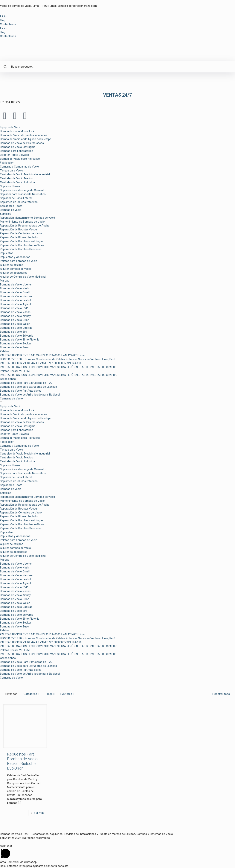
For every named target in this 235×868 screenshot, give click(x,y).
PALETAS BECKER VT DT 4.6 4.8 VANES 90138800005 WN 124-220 (41, 363)
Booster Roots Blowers (14, 155)
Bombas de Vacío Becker (16, 343)
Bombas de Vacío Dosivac (16, 328)
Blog (3, 20)
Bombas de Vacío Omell (15, 292)
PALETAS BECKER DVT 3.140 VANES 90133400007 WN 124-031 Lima (42, 355)
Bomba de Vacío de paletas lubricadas (24, 135)
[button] (117, 403)
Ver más (39, 813)
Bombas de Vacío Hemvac (16, 296)
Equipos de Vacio (11, 127)
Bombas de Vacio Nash (15, 288)
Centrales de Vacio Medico (17, 178)
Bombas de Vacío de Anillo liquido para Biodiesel (30, 395)
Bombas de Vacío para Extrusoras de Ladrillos (28, 387)
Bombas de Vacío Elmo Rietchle (20, 340)
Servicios (6, 214)
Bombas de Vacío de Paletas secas (22, 143)
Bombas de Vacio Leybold (16, 300)
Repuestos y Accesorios (15, 257)
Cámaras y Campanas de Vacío (19, 167)
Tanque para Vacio (12, 171)
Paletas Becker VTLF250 (15, 371)
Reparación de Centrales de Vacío (21, 233)
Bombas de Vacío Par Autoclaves (21, 391)
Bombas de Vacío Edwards (17, 336)
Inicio (3, 16)
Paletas (5, 351)
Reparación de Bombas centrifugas (22, 241)
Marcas (5, 281)
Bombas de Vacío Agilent (16, 304)
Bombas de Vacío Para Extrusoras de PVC (26, 383)
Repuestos (7, 253)
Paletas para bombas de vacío (19, 261)
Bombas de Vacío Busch (15, 347)
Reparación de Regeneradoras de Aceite (25, 226)
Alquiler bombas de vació (15, 269)
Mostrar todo (220, 694)
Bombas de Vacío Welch (15, 324)
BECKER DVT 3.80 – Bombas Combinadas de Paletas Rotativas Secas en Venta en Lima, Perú (58, 359)
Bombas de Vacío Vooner (16, 285)
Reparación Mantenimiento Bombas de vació (28, 218)
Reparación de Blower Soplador (19, 237)
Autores (67, 694)
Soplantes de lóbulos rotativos (19, 202)
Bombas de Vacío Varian (15, 312)
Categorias (30, 694)
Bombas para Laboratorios (17, 151)
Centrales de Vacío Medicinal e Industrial (25, 174)
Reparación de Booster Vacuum (20, 229)
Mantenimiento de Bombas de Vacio (22, 222)
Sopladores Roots (11, 206)
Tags (49, 694)
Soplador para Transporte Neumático (23, 194)
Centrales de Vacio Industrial (18, 182)
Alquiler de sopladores (14, 273)
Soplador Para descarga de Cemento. (23, 190)
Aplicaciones (8, 379)
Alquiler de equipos (12, 265)
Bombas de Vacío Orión (15, 320)
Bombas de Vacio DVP (14, 308)
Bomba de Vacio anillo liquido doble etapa (26, 139)
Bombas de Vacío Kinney (15, 316)
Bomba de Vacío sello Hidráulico (20, 159)
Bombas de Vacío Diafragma (18, 147)
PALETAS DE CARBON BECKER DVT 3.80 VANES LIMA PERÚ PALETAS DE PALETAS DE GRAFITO (59, 367)
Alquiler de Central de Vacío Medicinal (23, 277)
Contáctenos (8, 24)
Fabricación (7, 163)
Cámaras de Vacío (11, 399)
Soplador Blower (10, 186)
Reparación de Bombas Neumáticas (22, 245)
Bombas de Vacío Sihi (13, 332)
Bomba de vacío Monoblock (17, 131)
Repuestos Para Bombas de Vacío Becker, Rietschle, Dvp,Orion (22, 761)
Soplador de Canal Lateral (16, 198)
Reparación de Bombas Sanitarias (21, 249)
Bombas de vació (11, 210)
